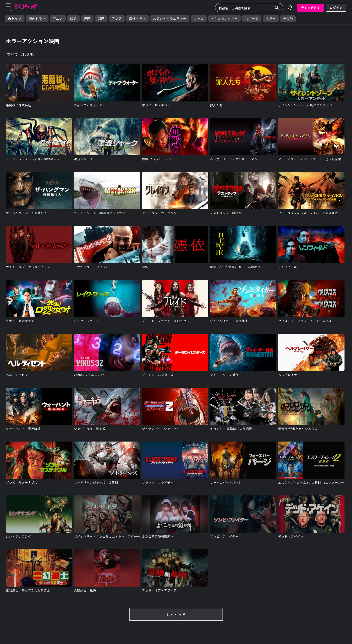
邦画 (101, 19)
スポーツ (252, 19)
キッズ (199, 19)
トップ (15, 19)
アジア (117, 19)
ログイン (336, 8)
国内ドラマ (37, 19)
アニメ (58, 19)
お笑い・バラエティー (170, 19)
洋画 (87, 19)
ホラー (271, 19)
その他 (288, 19)
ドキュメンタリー (224, 19)
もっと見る (176, 614)
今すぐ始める (310, 8)
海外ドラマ (137, 19)
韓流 (73, 19)
